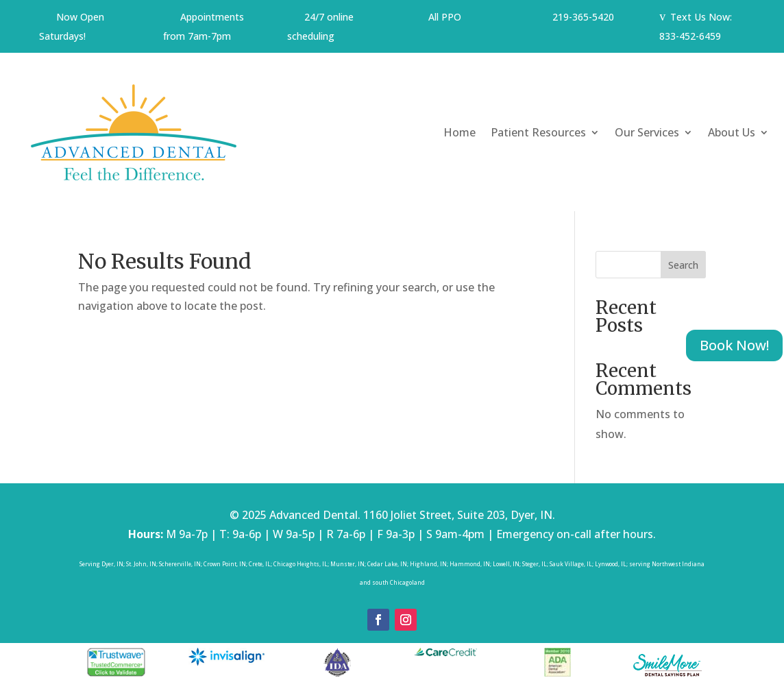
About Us (732, 132)
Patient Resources (538, 132)
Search (683, 265)
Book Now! (734, 345)
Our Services (647, 132)
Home (460, 132)
